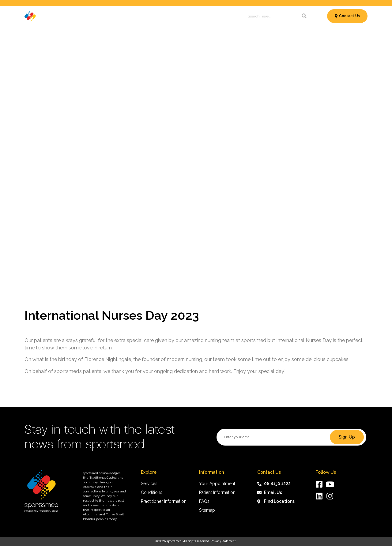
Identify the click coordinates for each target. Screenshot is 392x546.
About (230, 16)
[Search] (304, 16)
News (213, 16)
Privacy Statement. (224, 541)
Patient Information (179, 16)
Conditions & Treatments (124, 16)
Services (80, 16)
